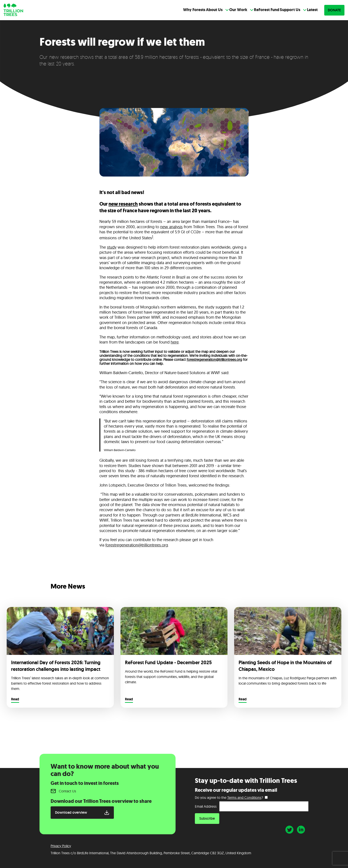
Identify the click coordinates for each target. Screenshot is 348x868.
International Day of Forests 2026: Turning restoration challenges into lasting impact (56, 666)
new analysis (171, 227)
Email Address (206, 806)
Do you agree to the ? (229, 797)
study (112, 247)
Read (15, 699)
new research (123, 204)
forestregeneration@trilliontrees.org (214, 359)
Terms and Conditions (244, 797)
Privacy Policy (61, 846)
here (175, 342)
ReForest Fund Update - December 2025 (168, 663)
